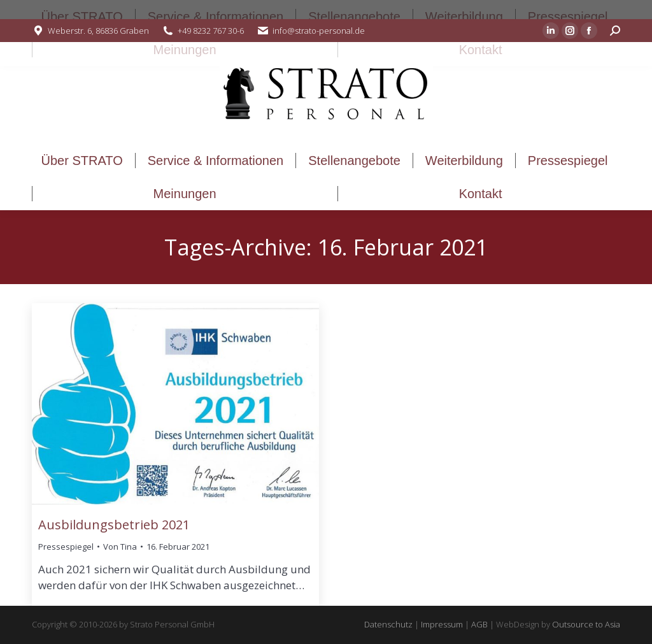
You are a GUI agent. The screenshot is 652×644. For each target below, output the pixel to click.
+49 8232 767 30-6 (211, 31)
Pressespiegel (66, 547)
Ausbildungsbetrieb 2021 (114, 525)
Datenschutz (388, 624)
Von (120, 547)
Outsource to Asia (586, 624)
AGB (479, 624)
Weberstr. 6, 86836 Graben (98, 31)
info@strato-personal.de (319, 31)
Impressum (442, 624)
